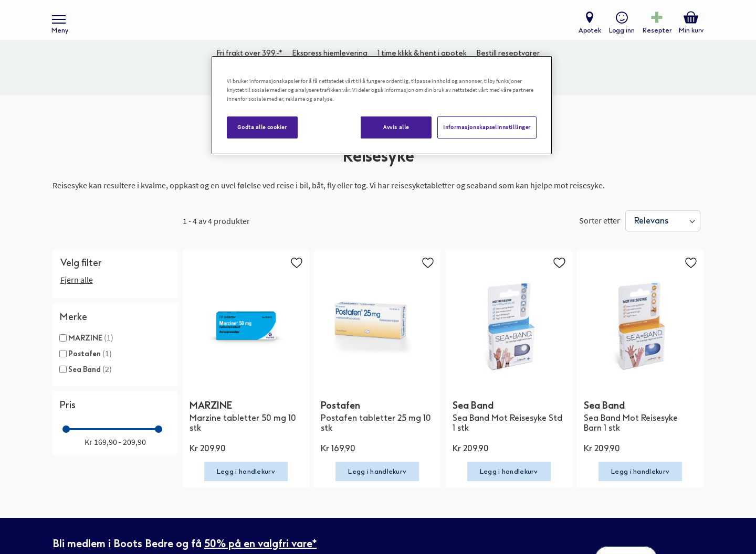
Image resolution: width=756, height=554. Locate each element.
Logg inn (620, 35)
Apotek (588, 35)
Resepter (655, 35)
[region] (382, 105)
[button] (297, 275)
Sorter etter (600, 232)
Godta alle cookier (262, 127)
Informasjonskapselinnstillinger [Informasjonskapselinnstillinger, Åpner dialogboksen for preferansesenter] (487, 127)
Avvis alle (396, 127)
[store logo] (373, 26)
